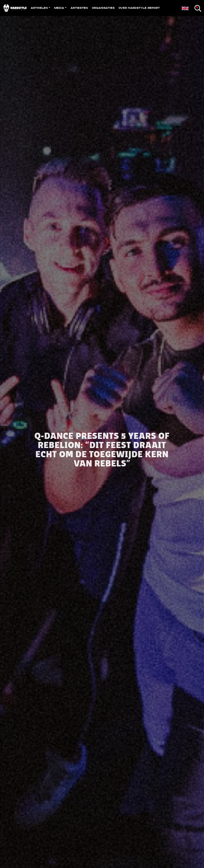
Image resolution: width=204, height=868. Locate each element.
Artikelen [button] (39, 8)
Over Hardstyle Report (139, 8)
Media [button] (59, 8)
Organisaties (103, 8)
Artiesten (79, 8)
